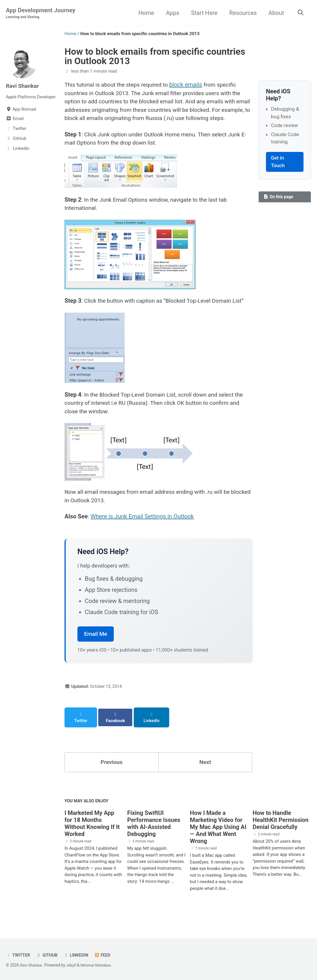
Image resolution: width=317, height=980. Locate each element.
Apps (171, 13)
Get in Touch (278, 162)
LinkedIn (78, 955)
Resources (242, 13)
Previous (112, 773)
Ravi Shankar (23, 86)
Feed (105, 955)
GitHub (48, 955)
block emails (191, 85)
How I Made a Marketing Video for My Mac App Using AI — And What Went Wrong (218, 839)
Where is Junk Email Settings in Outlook (142, 532)
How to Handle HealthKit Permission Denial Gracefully (280, 832)
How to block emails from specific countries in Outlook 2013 (155, 56)
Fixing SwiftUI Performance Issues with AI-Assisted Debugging (154, 835)
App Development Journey (41, 13)
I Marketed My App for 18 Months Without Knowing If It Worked (92, 835)
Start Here (203, 13)
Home (145, 13)
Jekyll (72, 965)
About (275, 13)
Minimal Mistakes (98, 965)
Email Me (96, 650)
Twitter (18, 955)
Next (205, 773)
